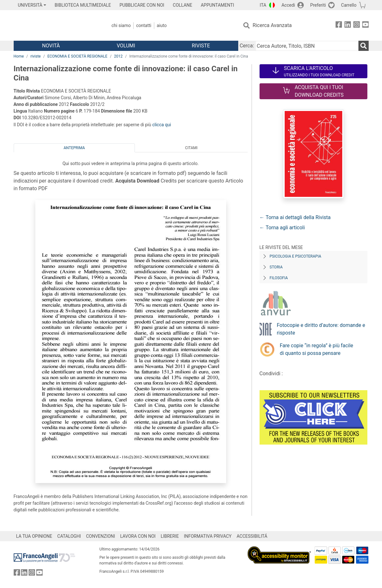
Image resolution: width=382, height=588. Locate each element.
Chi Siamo (121, 25)
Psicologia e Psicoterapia (295, 256)
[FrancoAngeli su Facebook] (339, 26)
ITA (263, 5)
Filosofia (279, 278)
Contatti (144, 25)
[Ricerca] (364, 46)
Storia (276, 267)
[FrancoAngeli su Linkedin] (348, 26)
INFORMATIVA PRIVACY (208, 536)
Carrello (349, 5)
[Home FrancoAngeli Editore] (56, 25)
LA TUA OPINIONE (34, 536)
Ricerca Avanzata (272, 25)
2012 (118, 56)
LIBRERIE (170, 536)
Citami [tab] (191, 148)
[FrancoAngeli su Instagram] (357, 26)
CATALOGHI (69, 536)
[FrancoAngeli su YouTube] (365, 26)
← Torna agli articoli (282, 228)
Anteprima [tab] (74, 148)
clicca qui (162, 125)
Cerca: (247, 46)
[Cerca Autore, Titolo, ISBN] (307, 46)
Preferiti (318, 5)
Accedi (288, 5)
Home (19, 56)
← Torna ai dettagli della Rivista (295, 217)
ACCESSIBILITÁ (252, 536)
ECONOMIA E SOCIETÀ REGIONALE (77, 56)
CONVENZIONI (100, 536)
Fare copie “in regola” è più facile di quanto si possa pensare (317, 349)
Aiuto (162, 25)
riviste (36, 56)
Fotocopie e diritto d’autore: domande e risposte (321, 329)
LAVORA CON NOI (138, 536)
